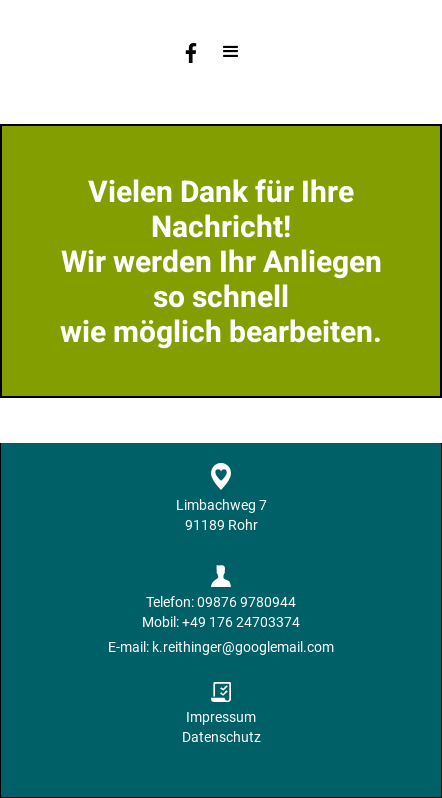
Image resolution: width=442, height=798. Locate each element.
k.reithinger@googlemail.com (243, 647)
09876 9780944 (246, 602)
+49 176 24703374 (241, 622)
